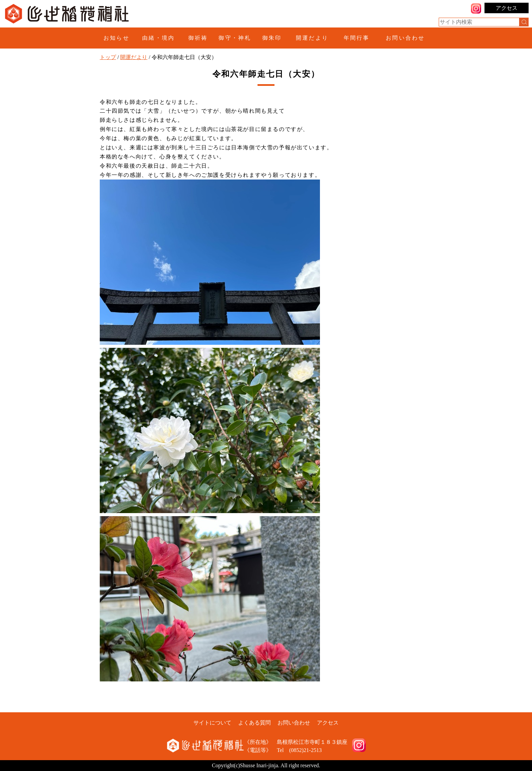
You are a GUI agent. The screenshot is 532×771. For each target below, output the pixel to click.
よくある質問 (254, 723)
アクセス (507, 8)
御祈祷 (198, 38)
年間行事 (357, 38)
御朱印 (272, 38)
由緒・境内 (158, 38)
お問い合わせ (405, 38)
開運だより (312, 38)
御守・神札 (235, 38)
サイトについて (212, 723)
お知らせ (117, 38)
